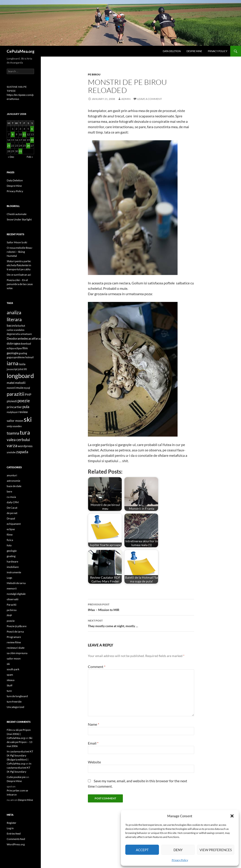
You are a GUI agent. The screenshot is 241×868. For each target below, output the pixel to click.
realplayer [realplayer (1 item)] (12, 412)
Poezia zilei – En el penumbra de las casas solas (20, 284)
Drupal (11, 518)
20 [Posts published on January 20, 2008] (32, 140)
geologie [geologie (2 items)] (13, 353)
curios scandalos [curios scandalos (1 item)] (16, 330)
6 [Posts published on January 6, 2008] (32, 129)
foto (9, 545)
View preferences (216, 850)
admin (126, 99)
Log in (10, 828)
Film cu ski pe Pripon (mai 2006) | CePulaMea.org (19, 734)
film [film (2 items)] (25, 348)
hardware (12, 561)
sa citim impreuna (17, 653)
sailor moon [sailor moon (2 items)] (15, 421)
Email (93, 743)
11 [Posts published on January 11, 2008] (24, 134)
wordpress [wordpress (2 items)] (25, 446)
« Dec (11, 157)
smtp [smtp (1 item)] (9, 426)
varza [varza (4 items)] (12, 445)
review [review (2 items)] (23, 412)
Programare (14, 637)
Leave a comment (150, 99)
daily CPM (13, 502)
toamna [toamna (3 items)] (13, 433)
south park (13, 669)
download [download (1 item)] (26, 344)
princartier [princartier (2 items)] (14, 407)
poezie (11, 621)
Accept (142, 850)
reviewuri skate (16, 648)
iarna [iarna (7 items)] (13, 363)
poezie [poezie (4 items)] (24, 401)
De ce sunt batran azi (19, 275)
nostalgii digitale (16, 594)
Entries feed (14, 834)
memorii (12, 588)
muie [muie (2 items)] (20, 388)
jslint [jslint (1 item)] (21, 369)
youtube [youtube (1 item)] (11, 452)
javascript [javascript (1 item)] (12, 369)
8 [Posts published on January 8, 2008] (13, 134)
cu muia (11, 497)
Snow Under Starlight (19, 219)
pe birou (94, 74)
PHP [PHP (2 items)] (28, 394)
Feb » (30, 157)
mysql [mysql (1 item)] (27, 388)
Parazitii (12, 605)
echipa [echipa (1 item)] (10, 348)
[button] (232, 816)
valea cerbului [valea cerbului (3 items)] (18, 440)
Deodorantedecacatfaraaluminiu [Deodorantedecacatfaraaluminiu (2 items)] (29, 338)
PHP (9, 615)
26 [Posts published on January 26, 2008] (28, 146)
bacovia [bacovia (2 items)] (12, 325)
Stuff (10, 685)
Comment (97, 667)
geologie (12, 551)
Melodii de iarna (16, 583)
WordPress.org (16, 844)
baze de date (14, 486)
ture (9, 691)
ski (8, 664)
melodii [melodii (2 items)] (20, 383)
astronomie (13, 481)
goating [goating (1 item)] (23, 353)
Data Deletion (172, 51)
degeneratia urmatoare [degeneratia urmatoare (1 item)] (19, 334)
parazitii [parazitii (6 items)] (16, 394)
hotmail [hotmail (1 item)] (29, 357)
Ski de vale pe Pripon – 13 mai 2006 (20, 742)
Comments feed (16, 839)
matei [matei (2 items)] (11, 383)
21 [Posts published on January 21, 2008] (9, 146)
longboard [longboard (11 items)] (20, 376)
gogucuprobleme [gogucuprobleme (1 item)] (16, 357)
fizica (10, 540)
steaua (11, 680)
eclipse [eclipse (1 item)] (18, 348)
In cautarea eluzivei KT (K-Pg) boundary (19, 768)
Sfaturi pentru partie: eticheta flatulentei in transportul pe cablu (19, 265)
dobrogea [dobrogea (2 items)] (13, 343)
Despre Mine (194, 51)
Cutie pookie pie (16, 777)
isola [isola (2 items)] (22, 364)
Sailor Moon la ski (17, 242)
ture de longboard (17, 696)
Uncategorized (15, 707)
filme (10, 535)
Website (94, 762)
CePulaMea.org (21, 51)
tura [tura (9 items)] (25, 432)
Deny (178, 850)
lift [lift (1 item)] (25, 369)
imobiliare (13, 567)
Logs (9, 578)
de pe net (12, 513)
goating (11, 556)
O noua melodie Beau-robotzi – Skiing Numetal (20, 252)
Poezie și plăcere (17, 626)
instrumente (14, 572)
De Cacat (12, 508)
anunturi (12, 475)
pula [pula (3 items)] (26, 407)
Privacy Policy (180, 860)
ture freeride (14, 702)
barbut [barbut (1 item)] (22, 326)
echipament (14, 524)
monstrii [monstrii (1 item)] (11, 388)
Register (12, 823)
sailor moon (14, 658)
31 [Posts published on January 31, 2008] (20, 151)
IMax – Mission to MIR (141, 607)
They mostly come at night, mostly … (141, 623)
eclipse (11, 529)
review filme (14, 642)
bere (9, 491)
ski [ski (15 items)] (28, 419)
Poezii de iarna (15, 632)
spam (10, 675)
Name (93, 724)
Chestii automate (17, 214)
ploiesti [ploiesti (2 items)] (12, 401)
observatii (13, 599)
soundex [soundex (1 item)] (17, 426)
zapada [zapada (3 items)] (22, 452)
